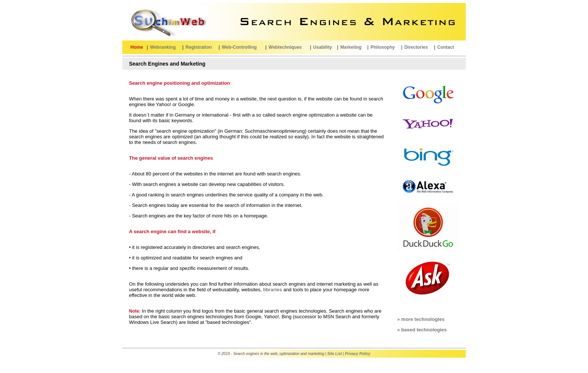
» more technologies (421, 319)
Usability (322, 47)
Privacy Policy (358, 354)
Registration (199, 47)
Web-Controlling (239, 47)
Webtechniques (285, 47)
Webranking (163, 47)
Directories (416, 47)
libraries (272, 290)
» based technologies (422, 330)
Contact (446, 47)
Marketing (351, 47)
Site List (335, 354)
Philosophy (383, 47)
